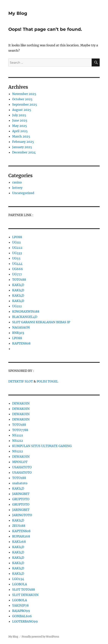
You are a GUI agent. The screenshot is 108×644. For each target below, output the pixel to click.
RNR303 (18, 333)
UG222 (17, 248)
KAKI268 (19, 542)
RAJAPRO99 (21, 611)
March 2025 (21, 136)
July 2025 (19, 115)
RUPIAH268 (21, 536)
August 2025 (22, 110)
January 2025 (22, 147)
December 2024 (24, 152)
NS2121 (18, 435)
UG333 (17, 253)
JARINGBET (21, 494)
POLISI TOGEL (47, 381)
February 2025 (23, 142)
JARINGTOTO (22, 515)
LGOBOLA (20, 584)
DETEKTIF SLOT (21, 381)
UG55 (16, 258)
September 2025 (25, 104)
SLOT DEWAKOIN (25, 595)
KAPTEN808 (21, 343)
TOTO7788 (20, 430)
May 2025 (20, 126)
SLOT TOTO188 (24, 589)
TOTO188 (19, 280)
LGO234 (18, 579)
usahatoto (20, 483)
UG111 (16, 242)
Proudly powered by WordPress (40, 637)
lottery (17, 188)
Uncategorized (23, 193)
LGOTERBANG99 (25, 621)
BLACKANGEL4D (25, 317)
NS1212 (18, 441)
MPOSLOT (20, 462)
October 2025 (22, 99)
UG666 (18, 269)
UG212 (17, 306)
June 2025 (20, 120)
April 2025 (20, 131)
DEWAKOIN (21, 403)
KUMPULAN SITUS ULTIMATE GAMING (42, 446)
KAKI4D (18, 285)
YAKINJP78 (20, 605)
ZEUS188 (19, 526)
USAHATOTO (22, 467)
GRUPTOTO (21, 499)
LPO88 (17, 237)
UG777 (17, 274)
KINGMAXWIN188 (26, 311)
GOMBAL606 (22, 616)
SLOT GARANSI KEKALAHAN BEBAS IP (41, 322)
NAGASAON (21, 327)
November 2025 (24, 94)
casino (17, 182)
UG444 (17, 264)
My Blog (18, 13)
